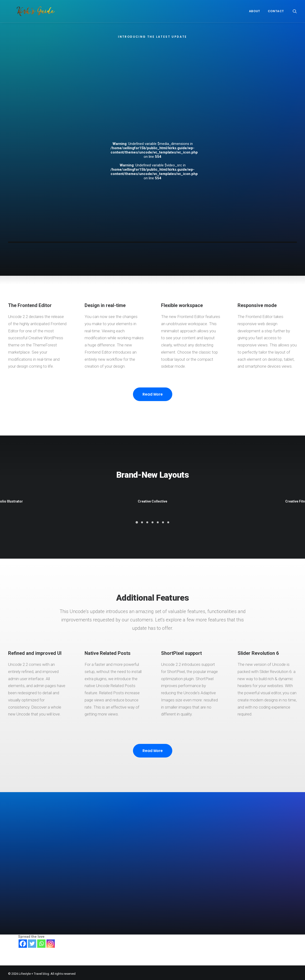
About (255, 11)
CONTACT (276, 11)
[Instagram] (51, 942)
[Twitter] (32, 942)
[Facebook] (23, 942)
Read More (153, 414)
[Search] (295, 11)
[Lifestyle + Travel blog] (27, 11)
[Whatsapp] (41, 942)
